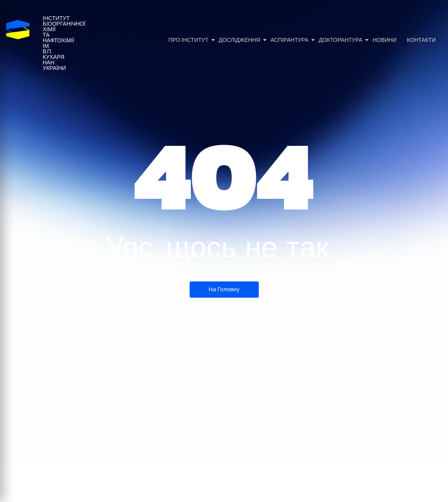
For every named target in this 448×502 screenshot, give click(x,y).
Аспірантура (290, 40)
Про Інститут (189, 40)
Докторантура (341, 40)
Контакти (421, 40)
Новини (385, 40)
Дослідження (240, 40)
